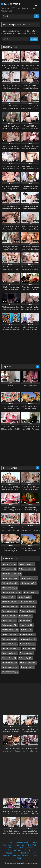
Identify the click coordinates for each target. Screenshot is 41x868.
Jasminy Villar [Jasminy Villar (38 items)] (29, 611)
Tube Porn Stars (14, 850)
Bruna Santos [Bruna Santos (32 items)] (30, 578)
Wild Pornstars (22, 842)
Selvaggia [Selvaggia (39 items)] (27, 653)
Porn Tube (29, 850)
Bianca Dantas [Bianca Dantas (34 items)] (28, 569)
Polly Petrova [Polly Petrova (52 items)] (28, 644)
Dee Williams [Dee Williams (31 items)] (11, 588)
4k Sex (20, 848)
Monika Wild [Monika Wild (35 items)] (10, 634)
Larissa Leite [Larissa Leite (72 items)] (10, 625)
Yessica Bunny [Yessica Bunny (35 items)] (11, 672)
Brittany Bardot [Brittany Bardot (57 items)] (11, 578)
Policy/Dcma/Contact (21, 856)
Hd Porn (9, 842)
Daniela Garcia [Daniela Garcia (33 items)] (11, 583)
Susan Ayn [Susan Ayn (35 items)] (27, 658)
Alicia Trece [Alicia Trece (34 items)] (10, 564)
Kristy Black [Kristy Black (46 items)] (10, 620)
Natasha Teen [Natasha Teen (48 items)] (29, 639)
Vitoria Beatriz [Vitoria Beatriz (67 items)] (11, 667)
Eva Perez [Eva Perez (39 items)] (26, 597)
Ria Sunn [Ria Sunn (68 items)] (30, 648)
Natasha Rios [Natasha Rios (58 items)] (11, 639)
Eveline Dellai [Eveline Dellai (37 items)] (11, 602)
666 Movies (10, 4)
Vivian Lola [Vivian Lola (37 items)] (28, 667)
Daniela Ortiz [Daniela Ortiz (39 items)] (30, 583)
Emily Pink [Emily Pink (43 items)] (10, 597)
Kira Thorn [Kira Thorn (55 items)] (26, 616)
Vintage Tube (11, 853)
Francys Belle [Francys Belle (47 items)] (29, 602)
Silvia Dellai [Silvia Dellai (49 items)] (10, 658)
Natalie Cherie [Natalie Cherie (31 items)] (28, 634)
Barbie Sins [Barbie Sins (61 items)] (10, 569)
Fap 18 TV (10, 848)
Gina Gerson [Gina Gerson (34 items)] (10, 611)
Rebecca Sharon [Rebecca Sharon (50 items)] (12, 648)
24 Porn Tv (31, 848)
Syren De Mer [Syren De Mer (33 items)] (29, 663)
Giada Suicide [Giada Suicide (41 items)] (11, 606)
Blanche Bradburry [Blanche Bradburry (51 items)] (13, 574)
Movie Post (20, 845)
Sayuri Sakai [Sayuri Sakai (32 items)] (10, 653)
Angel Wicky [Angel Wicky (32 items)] (27, 564)
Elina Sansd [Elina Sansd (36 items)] (32, 592)
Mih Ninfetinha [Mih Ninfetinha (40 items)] (11, 630)
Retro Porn (25, 853)
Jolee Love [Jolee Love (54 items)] (10, 616)
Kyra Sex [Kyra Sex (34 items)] (26, 620)
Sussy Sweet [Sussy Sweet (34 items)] (11, 663)
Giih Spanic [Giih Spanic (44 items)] (29, 606)
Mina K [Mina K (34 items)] (27, 630)
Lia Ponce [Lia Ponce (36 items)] (27, 625)
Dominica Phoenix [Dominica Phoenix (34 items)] (12, 592)
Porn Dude (32, 845)
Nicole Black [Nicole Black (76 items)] (10, 644)
